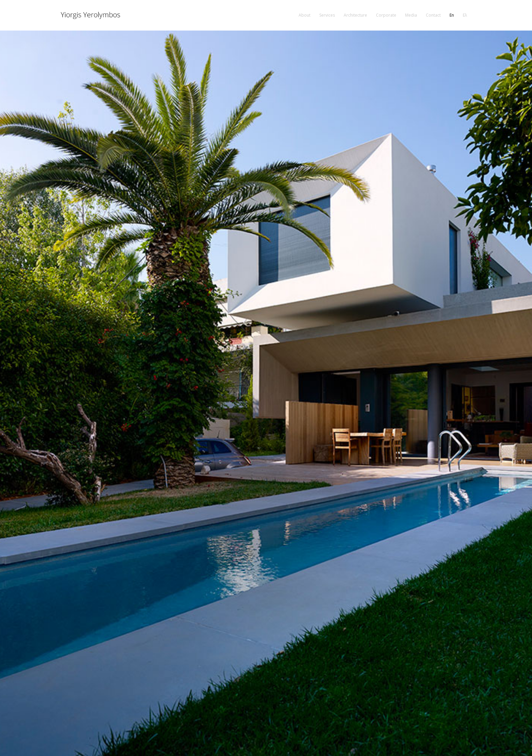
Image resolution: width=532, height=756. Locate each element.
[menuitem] (305, 15)
